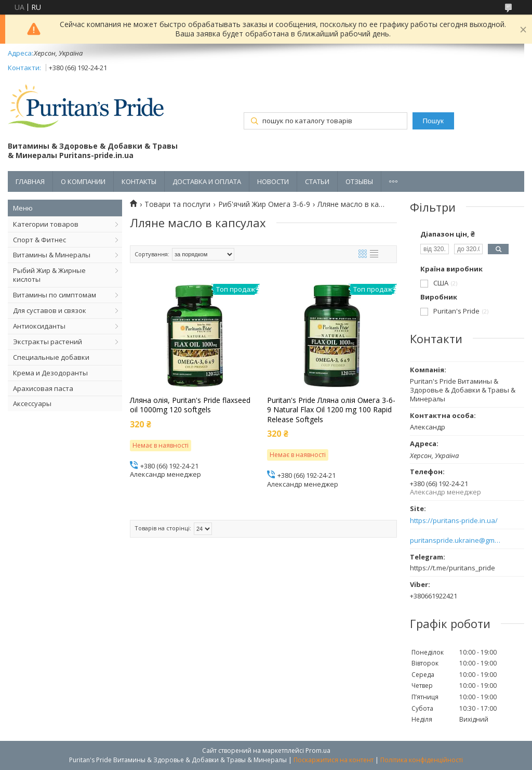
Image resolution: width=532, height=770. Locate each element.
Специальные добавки (51, 357)
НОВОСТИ (273, 181)
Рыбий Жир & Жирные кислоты (49, 275)
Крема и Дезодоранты (50, 373)
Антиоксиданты (39, 326)
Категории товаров (46, 224)
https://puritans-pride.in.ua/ (454, 521)
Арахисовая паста (43, 388)
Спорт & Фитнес (39, 240)
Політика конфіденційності (422, 760)
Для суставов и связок (50, 310)
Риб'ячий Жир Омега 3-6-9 (264, 204)
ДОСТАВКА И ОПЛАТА (207, 181)
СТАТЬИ (317, 181)
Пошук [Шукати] (433, 121)
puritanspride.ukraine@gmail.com (455, 540)
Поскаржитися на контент (334, 760)
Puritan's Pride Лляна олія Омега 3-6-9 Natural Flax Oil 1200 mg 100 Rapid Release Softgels (331, 410)
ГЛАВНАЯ (30, 181)
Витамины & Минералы (52, 255)
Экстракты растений (48, 342)
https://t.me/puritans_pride (453, 568)
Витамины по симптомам (55, 295)
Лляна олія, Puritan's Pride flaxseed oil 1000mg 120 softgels (190, 405)
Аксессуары (32, 403)
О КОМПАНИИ (83, 181)
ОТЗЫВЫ (359, 181)
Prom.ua (318, 751)
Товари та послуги (177, 204)
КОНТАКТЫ (139, 181)
